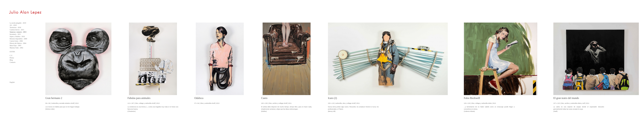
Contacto (13, 62)
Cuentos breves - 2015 (17, 30)
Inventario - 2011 (15, 34)
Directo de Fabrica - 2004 (18, 43)
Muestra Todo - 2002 (16, 48)
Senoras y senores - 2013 (18, 32)
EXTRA (12, 52)
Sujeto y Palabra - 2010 (17, 36)
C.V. (11, 56)
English (12, 82)
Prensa (12, 58)
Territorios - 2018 (15, 27)
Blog (11, 60)
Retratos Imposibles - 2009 (18, 39)
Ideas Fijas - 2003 (15, 46)
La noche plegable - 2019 (18, 23)
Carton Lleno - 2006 (16, 41)
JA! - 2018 (13, 25)
